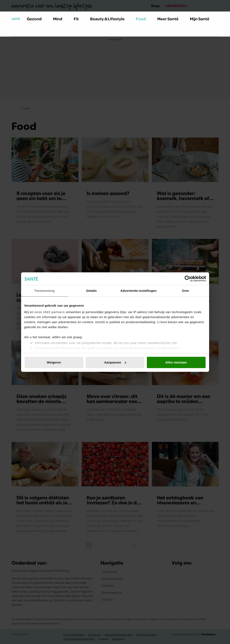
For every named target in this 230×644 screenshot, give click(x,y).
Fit (79, 19)
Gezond (37, 19)
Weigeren (54, 362)
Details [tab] (91, 291)
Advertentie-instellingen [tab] (138, 291)
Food (143, 19)
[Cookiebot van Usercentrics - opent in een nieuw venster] (188, 279)
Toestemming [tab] (44, 291)
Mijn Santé (203, 19)
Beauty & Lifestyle (110, 19)
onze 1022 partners (50, 312)
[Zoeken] (15, 31)
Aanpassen (115, 362)
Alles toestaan (176, 362)
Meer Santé (170, 19)
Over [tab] (186, 291)
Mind (60, 19)
